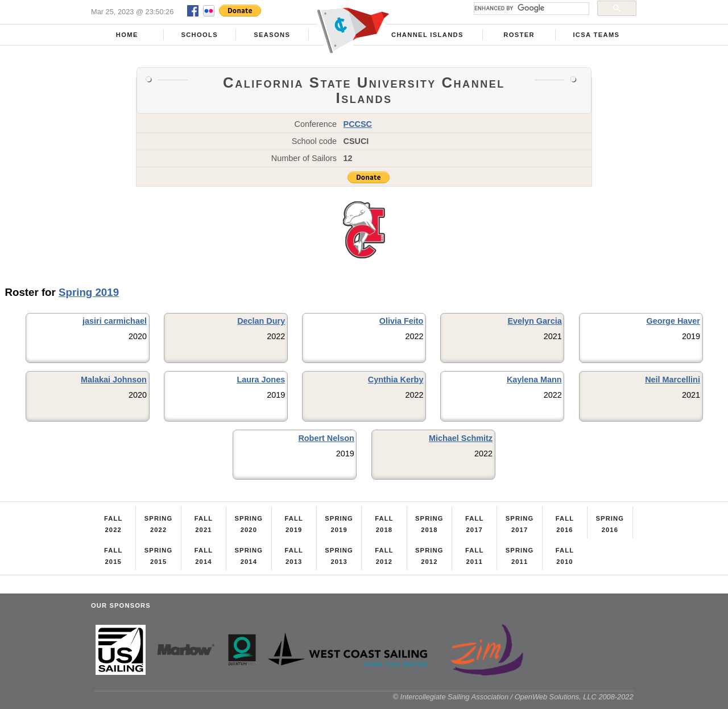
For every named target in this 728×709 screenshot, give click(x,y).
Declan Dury (261, 321)
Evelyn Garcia (534, 321)
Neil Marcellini (673, 380)
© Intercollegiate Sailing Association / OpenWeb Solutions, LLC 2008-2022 (513, 697)
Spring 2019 (89, 292)
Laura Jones (261, 380)
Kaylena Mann (534, 380)
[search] (530, 9)
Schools (199, 35)
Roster (519, 35)
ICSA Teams (596, 35)
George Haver (673, 321)
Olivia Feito (402, 321)
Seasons (272, 35)
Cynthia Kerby (396, 380)
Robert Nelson (326, 438)
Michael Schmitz (461, 438)
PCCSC (358, 124)
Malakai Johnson (114, 380)
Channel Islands (427, 35)
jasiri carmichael (115, 321)
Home (127, 35)
